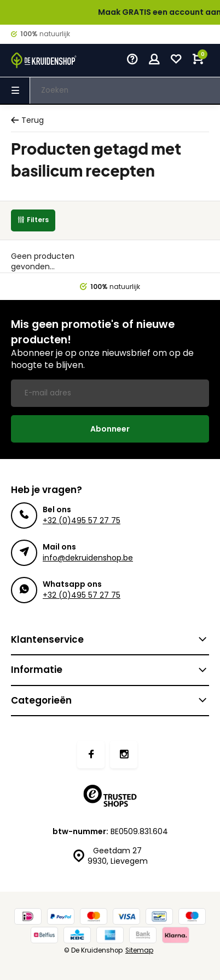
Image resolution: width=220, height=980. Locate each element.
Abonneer (110, 429)
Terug (27, 120)
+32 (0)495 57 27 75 (82, 520)
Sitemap (139, 950)
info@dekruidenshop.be (88, 558)
